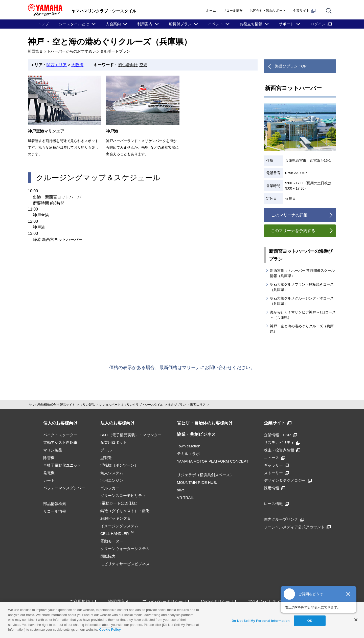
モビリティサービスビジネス (125, 564)
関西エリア (57, 65)
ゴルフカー (110, 488)
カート (49, 480)
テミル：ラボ (188, 454)
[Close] (356, 620)
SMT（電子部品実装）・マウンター (131, 435)
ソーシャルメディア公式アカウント (297, 527)
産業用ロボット (114, 442)
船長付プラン (180, 24)
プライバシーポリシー (166, 601)
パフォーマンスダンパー (64, 488)
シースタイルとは (74, 24)
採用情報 (275, 488)
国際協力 (108, 556)
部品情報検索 (55, 504)
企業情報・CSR (280, 435)
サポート (286, 24)
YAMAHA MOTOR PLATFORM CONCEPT (213, 461)
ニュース (275, 458)
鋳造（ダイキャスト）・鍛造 (125, 511)
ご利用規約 (83, 601)
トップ (43, 24)
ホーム (211, 10)
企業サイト (304, 11)
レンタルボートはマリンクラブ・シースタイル (131, 405)
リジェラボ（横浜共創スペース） (205, 475)
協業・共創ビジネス (196, 434)
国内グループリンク (284, 519)
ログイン (321, 24)
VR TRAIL (185, 498)
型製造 (106, 458)
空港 (143, 65)
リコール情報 (233, 10)
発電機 (49, 473)
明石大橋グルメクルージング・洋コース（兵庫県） (302, 301)
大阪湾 (77, 65)
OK (310, 620)
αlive (181, 490)
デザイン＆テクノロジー (288, 480)
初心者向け (128, 65)
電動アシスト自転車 (60, 442)
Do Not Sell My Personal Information (260, 620)
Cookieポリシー (218, 601)
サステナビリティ (282, 442)
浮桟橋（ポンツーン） (119, 465)
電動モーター (112, 541)
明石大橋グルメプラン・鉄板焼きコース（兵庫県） (302, 287)
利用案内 (145, 24)
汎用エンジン (112, 480)
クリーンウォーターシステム (125, 549)
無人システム (112, 473)
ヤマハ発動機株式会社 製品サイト (52, 405)
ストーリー (276, 473)
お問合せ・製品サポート (268, 10)
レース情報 (276, 504)
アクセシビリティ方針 (271, 601)
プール (106, 450)
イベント (216, 24)
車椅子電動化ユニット (62, 465)
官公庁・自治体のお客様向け (205, 423)
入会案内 (113, 24)
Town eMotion (189, 446)
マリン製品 (87, 405)
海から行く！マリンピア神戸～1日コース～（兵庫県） (303, 315)
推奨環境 (119, 601)
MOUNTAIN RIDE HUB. (197, 482)
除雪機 (49, 458)
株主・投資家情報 (282, 450)
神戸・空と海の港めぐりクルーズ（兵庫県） (302, 329)
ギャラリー (276, 465)
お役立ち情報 (251, 24)
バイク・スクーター (60, 435)
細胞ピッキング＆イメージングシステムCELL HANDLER (119, 526)
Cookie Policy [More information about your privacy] (110, 630)
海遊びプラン (177, 405)
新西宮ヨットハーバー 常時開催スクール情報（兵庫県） (302, 273)
